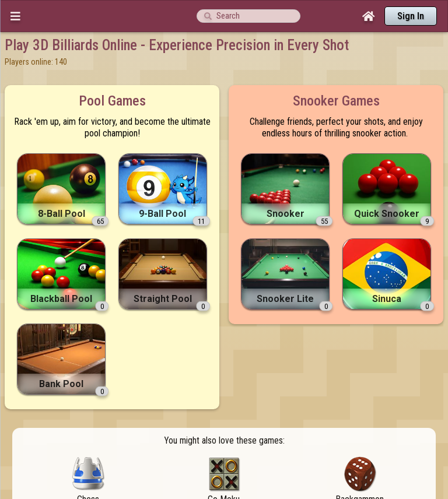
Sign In (411, 16)
